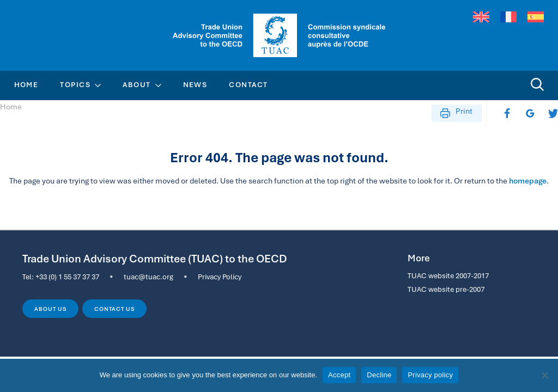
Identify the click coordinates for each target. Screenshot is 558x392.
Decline (379, 375)
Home (26, 84)
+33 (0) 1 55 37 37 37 (67, 277)
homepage (528, 180)
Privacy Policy (220, 277)
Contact (248, 84)
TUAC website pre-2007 (446, 289)
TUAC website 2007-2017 (448, 275)
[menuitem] (481, 17)
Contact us (114, 309)
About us (50, 309)
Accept (339, 375)
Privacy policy (430, 375)
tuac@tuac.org (148, 277)
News (195, 84)
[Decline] (544, 375)
